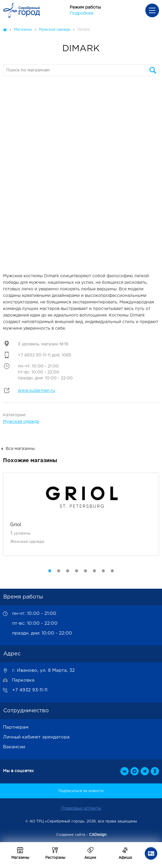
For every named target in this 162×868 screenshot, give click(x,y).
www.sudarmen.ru (36, 391)
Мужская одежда (21, 422)
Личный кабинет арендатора (36, 737)
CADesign (98, 835)
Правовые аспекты (81, 808)
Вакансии (14, 747)
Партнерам (16, 727)
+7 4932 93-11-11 (30, 690)
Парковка (23, 680)
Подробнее (82, 13)
